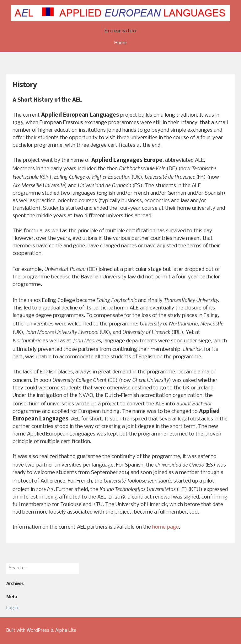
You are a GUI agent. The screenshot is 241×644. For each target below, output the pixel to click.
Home (120, 43)
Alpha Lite (66, 631)
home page (166, 527)
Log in (12, 608)
